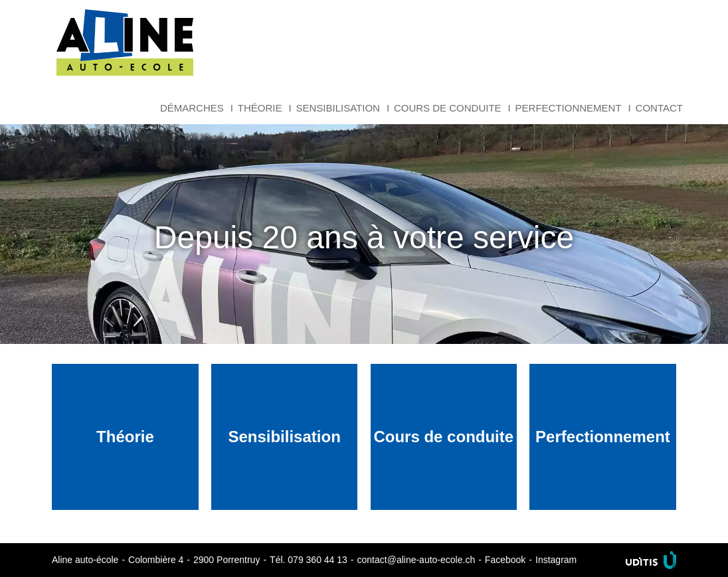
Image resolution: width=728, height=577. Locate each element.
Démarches (192, 108)
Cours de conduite (448, 108)
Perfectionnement (569, 108)
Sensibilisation (337, 108)
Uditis (651, 560)
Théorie (260, 108)
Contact (659, 108)
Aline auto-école (125, 42)
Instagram (556, 560)
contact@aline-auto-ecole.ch (416, 560)
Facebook (505, 560)
